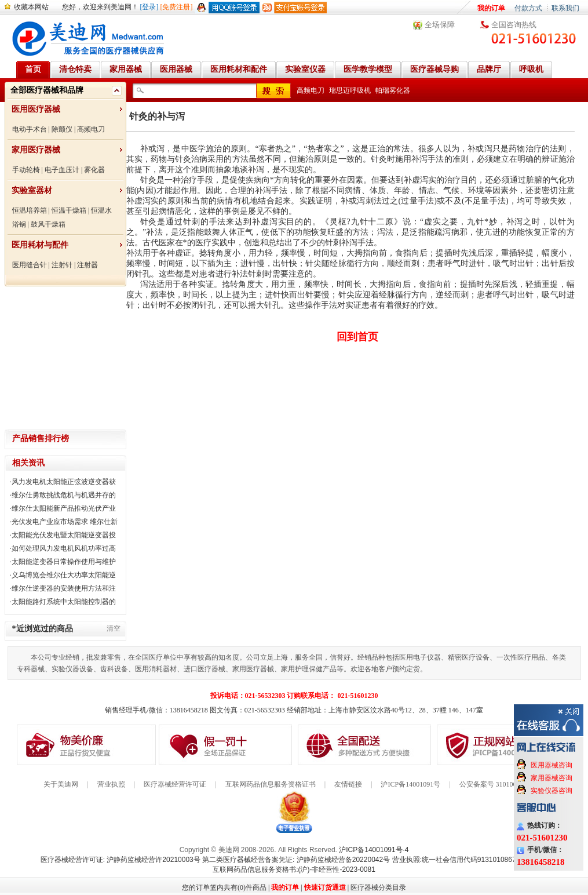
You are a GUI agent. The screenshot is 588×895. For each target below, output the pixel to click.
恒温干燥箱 (69, 210)
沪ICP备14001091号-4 (374, 850)
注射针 (62, 265)
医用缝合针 (30, 265)
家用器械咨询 (552, 778)
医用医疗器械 (36, 109)
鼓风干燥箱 (48, 224)
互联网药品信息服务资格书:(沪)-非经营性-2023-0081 (294, 869)
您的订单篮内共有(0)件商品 (224, 887)
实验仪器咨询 (552, 791)
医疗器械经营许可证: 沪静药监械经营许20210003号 (120, 860)
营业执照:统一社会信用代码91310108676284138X (470, 860)
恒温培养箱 (30, 210)
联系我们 (565, 8)
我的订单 (491, 8)
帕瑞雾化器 (393, 90)
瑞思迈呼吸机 (350, 90)
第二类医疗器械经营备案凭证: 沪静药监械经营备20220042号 (296, 860)
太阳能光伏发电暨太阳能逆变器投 (64, 535)
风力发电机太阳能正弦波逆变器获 (64, 482)
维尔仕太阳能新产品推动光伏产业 (64, 508)
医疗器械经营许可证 (175, 784)
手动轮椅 (26, 170)
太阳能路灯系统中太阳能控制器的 (64, 602)
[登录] (149, 7)
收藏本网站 (31, 7)
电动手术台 (30, 129)
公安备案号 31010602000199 (502, 784)
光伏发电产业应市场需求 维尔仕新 (65, 522)
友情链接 (348, 784)
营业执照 (111, 784)
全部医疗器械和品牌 (47, 90)
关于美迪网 (61, 784)
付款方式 (528, 8)
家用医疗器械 (36, 150)
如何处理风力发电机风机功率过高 (64, 548)
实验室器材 (32, 190)
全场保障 (440, 25)
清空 (114, 628)
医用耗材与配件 (40, 245)
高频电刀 (91, 129)
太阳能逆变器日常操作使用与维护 (64, 562)
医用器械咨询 (552, 765)
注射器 (87, 265)
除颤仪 (62, 129)
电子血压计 (62, 170)
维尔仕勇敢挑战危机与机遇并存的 (64, 495)
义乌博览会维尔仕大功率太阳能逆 (64, 575)
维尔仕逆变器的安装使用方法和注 (64, 588)
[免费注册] (177, 7)
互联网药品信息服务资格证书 (271, 784)
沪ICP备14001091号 (410, 784)
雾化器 (94, 170)
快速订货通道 (325, 887)
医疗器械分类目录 (378, 887)
